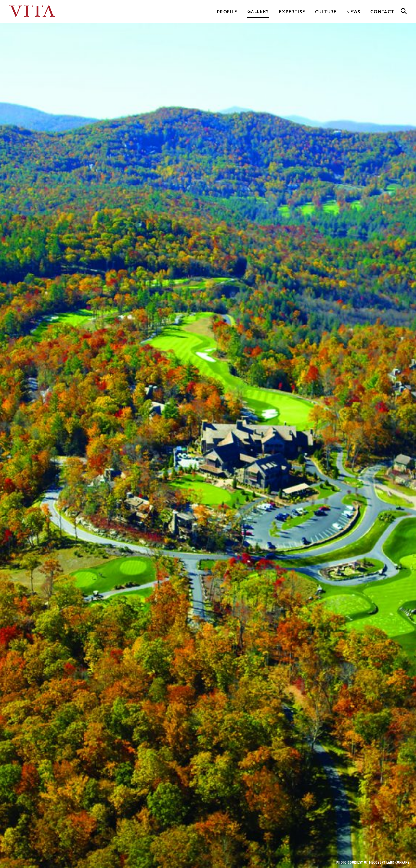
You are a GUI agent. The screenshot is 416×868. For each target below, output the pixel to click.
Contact (382, 12)
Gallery (258, 12)
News (354, 12)
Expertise (292, 12)
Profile (227, 12)
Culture (326, 12)
